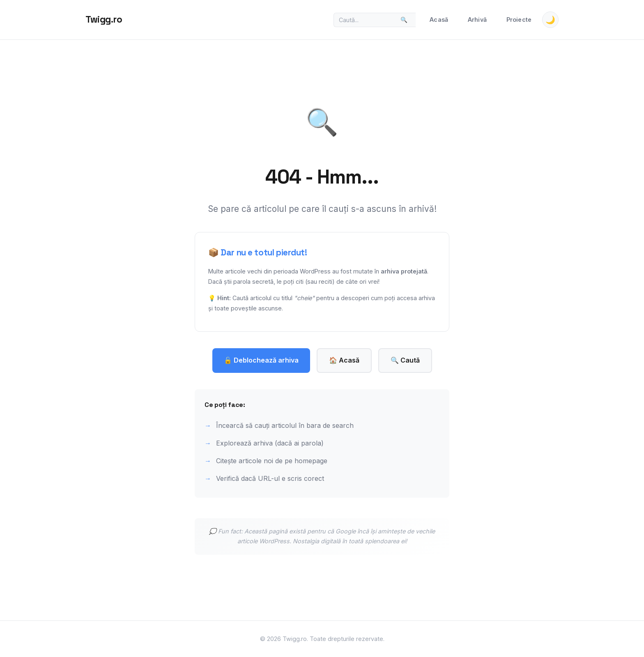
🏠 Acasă (344, 360)
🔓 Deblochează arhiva (261, 360)
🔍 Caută (405, 360)
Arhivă (477, 20)
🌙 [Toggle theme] (550, 20)
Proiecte (519, 20)
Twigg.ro (104, 20)
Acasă (439, 20)
